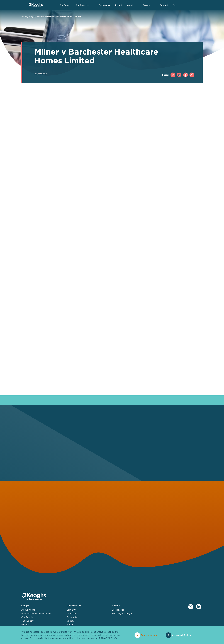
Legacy (70, 622)
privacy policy (108, 638)
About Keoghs (29, 611)
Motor (70, 626)
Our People (27, 618)
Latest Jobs (118, 611)
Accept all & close (182, 635)
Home (24, 17)
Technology (27, 622)
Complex (71, 615)
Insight (32, 17)
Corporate (72, 618)
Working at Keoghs (122, 615)
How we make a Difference (36, 615)
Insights (25, 626)
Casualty (71, 611)
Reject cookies (148, 635)
